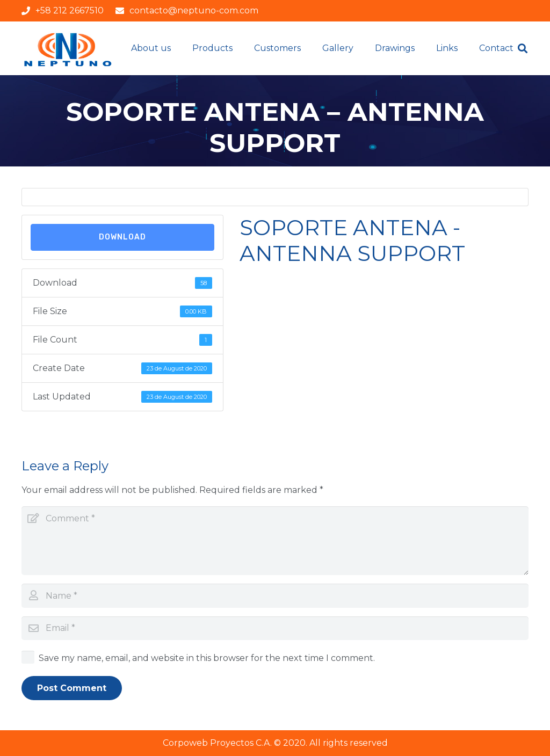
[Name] (275, 596)
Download (122, 237)
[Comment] (275, 541)
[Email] (275, 628)
